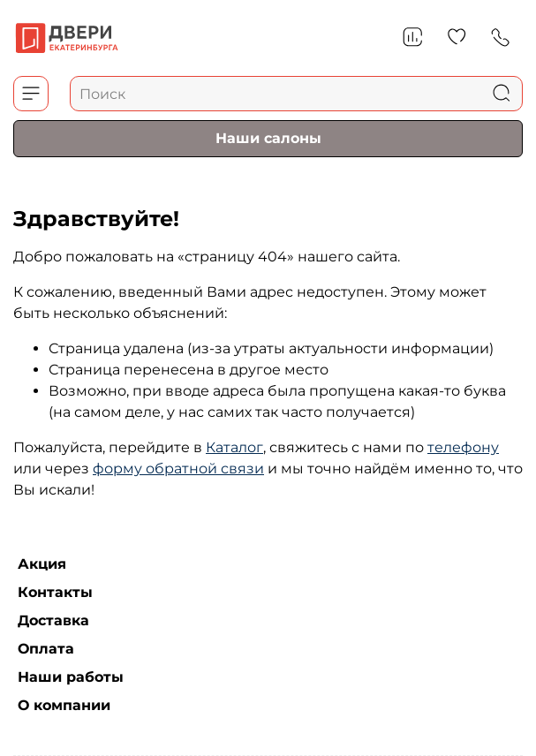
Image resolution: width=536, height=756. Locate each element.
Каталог (234, 447)
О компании (64, 705)
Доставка (53, 620)
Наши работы (71, 677)
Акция (42, 564)
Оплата (46, 649)
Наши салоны (268, 138)
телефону (463, 447)
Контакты (55, 592)
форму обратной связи (178, 469)
